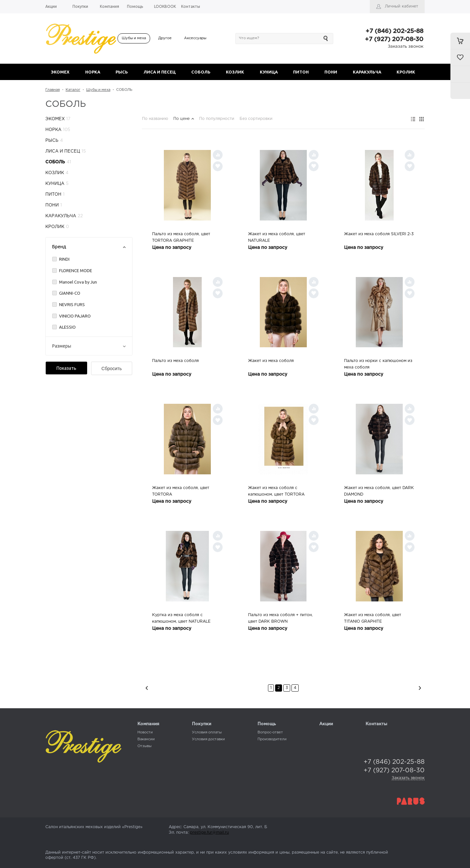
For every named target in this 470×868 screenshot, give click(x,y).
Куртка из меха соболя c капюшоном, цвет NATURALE (181, 618)
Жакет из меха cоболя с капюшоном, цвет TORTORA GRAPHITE (276, 492)
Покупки (202, 724)
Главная (53, 90)
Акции (326, 724)
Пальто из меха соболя (175, 361)
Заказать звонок (406, 47)
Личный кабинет (401, 6)
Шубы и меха (134, 38)
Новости (145, 732)
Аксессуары (195, 38)
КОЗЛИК (235, 72)
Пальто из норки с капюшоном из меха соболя (378, 364)
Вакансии (146, 739)
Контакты (376, 724)
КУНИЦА (269, 72)
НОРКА (93, 72)
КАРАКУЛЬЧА (367, 72)
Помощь (267, 724)
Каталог (73, 90)
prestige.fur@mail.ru (209, 833)
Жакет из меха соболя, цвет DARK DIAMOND (379, 491)
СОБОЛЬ (201, 72)
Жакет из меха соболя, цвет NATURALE (277, 237)
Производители (272, 739)
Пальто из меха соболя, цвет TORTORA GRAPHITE (181, 237)
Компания (148, 724)
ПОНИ (331, 72)
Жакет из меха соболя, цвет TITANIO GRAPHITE (373, 618)
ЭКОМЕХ (60, 72)
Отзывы (144, 746)
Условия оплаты (207, 732)
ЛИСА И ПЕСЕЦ (160, 72)
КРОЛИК (406, 72)
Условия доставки (208, 739)
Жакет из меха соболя (271, 361)
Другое (165, 38)
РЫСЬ (122, 72)
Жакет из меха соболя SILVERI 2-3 (379, 234)
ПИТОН (301, 72)
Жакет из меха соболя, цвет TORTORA (181, 491)
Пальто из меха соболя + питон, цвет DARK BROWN (280, 618)
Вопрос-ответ (270, 732)
